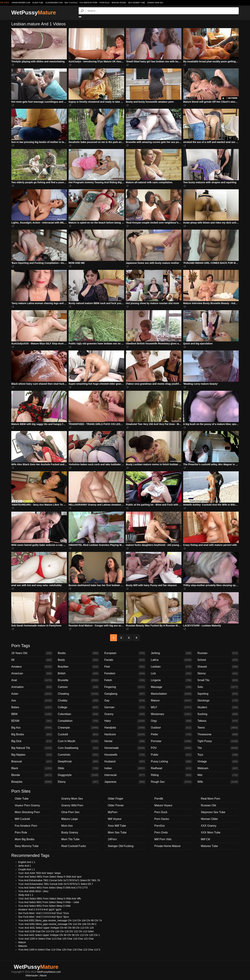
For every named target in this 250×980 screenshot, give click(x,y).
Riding (172, 775)
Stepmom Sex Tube (213, 812)
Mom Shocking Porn (27, 812)
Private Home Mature (167, 846)
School (218, 660)
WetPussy (34, 13)
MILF (172, 707)
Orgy (172, 721)
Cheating (78, 694)
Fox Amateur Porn (88, 3)
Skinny (218, 673)
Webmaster (32, 975)
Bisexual (32, 762)
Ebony (78, 782)
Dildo (78, 768)
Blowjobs (32, 782)
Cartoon (78, 687)
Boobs (78, 653)
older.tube (38, 3)
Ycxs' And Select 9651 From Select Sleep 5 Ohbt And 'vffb (50, 899)
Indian (125, 768)
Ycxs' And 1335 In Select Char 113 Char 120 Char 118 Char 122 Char (56, 939)
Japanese (125, 782)
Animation (32, 687)
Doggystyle (78, 775)
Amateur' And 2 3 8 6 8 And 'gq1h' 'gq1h (40, 909)
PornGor (160, 826)
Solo (218, 687)
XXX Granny (209, 826)
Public (172, 755)
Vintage (218, 762)
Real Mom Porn (211, 799)
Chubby (78, 701)
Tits (218, 748)
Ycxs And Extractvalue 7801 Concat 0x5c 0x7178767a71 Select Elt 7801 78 (59, 880)
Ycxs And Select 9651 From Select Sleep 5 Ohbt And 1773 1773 (53, 888)
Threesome (218, 734)
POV (172, 748)
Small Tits (218, 680)
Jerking (172, 653)
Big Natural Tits (32, 748)
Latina (172, 660)
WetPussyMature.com (49, 972)
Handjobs (125, 728)
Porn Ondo (161, 832)
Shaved (218, 667)
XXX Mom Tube (211, 832)
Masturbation (172, 694)
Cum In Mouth (78, 741)
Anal (32, 680)
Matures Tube (209, 846)
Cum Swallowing (78, 748)
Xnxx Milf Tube (117, 826)
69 (32, 660)
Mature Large (70, 819)
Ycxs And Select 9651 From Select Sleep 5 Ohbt (44, 906)
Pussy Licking (172, 762)
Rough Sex (172, 782)
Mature (172, 701)
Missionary (172, 714)
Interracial (125, 775)
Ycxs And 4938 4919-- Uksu (33, 891)
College (78, 707)
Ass (32, 701)
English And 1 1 (27, 862)
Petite (172, 734)
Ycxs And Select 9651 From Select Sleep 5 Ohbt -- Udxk (49, 902)
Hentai (125, 741)
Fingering (125, 687)
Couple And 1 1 (27, 869)
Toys (218, 755)
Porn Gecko (162, 819)
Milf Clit (205, 839)
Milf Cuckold (71, 3)
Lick (172, 673)
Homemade (125, 748)
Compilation (78, 721)
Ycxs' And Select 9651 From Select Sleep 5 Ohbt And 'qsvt (50, 877)
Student (218, 707)
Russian (218, 653)
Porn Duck (161, 812)
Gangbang (125, 694)
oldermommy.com (54, 3)
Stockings (218, 701)
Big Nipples (32, 755)
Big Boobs (32, 734)
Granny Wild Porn (72, 805)
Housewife (125, 755)
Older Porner (116, 805)
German (125, 707)
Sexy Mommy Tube (137, 3)
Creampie (78, 728)
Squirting (218, 694)
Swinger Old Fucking (121, 846)
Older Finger (116, 799)
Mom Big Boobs (119, 3)
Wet (218, 775)
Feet (125, 667)
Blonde (32, 775)
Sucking (218, 714)
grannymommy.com (21, 3)
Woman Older (209, 819)
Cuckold (78, 734)
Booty (78, 660)
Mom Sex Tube (117, 832)
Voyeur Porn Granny (27, 805)
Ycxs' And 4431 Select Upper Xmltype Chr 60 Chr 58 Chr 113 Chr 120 (56, 928)
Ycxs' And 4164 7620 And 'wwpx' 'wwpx (39, 873)
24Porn (112, 839)
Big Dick (32, 741)
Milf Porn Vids (163, 839)
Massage (172, 687)
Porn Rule (105, 3)
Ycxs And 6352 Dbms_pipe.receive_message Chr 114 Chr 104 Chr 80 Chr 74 (60, 920)
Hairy (125, 721)
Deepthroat (78, 762)
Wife (218, 782)
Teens (218, 728)
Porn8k (159, 799)
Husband (125, 762)
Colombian (78, 714)
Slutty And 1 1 (26, 895)
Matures (23, 946)
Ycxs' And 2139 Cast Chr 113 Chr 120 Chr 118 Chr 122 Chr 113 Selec (56, 931)
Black (32, 768)
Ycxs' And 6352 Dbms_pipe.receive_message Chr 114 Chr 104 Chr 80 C (57, 924)
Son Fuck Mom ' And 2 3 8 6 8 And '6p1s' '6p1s (44, 917)
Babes (32, 707)
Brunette (78, 680)
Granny (125, 714)
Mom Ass (67, 826)
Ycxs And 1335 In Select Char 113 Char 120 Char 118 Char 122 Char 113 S (59, 950)
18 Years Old (32, 653)
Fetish (125, 680)
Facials (125, 660)
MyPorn (113, 812)
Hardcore (125, 734)
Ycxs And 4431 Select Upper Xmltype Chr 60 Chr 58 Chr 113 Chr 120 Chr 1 (59, 935)
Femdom (125, 673)
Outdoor (172, 728)
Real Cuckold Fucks (74, 846)
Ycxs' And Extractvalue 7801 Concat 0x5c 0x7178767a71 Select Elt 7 (56, 884)
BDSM (32, 721)
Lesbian (172, 667)
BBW (32, 714)
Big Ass (32, 728)
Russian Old (208, 805)
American (32, 673)
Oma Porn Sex (70, 812)
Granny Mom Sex (155, 3)
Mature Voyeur (163, 805)
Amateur (32, 667)
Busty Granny (70, 832)
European (125, 653)
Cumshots (78, 755)
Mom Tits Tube (70, 839)
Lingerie (172, 680)
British (78, 673)
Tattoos (218, 721)
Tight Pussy (218, 741)
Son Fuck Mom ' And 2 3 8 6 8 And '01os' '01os (44, 913)
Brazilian (78, 667)
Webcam (218, 768)
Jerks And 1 (25, 866)
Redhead (172, 768)
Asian (32, 694)
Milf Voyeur (115, 819)
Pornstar (172, 741)
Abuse (43, 975)
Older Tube (22, 799)
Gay (125, 701)
